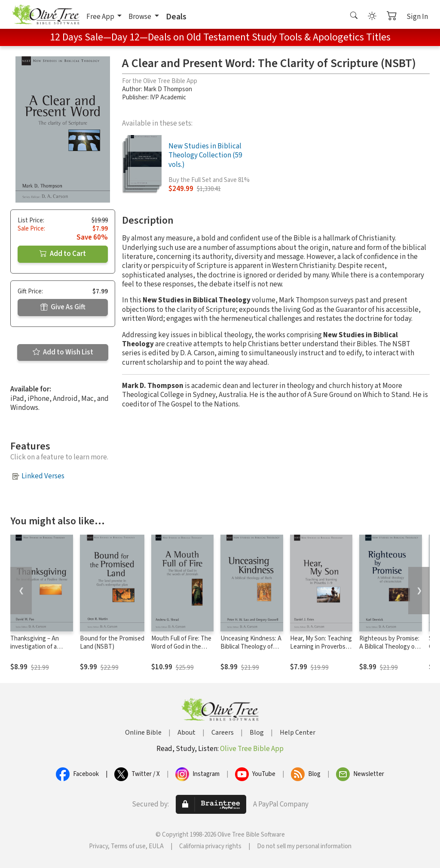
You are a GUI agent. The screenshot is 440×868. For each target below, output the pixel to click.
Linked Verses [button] (43, 476)
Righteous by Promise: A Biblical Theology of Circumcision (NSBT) (389, 647)
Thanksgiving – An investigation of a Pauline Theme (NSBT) (41, 647)
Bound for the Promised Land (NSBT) (112, 643)
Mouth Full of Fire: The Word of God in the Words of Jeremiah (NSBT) (181, 651)
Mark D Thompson (168, 89)
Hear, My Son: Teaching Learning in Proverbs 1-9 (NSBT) (321, 647)
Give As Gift (63, 307)
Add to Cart (63, 254)
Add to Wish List (63, 352)
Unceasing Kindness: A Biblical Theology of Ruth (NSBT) (251, 647)
